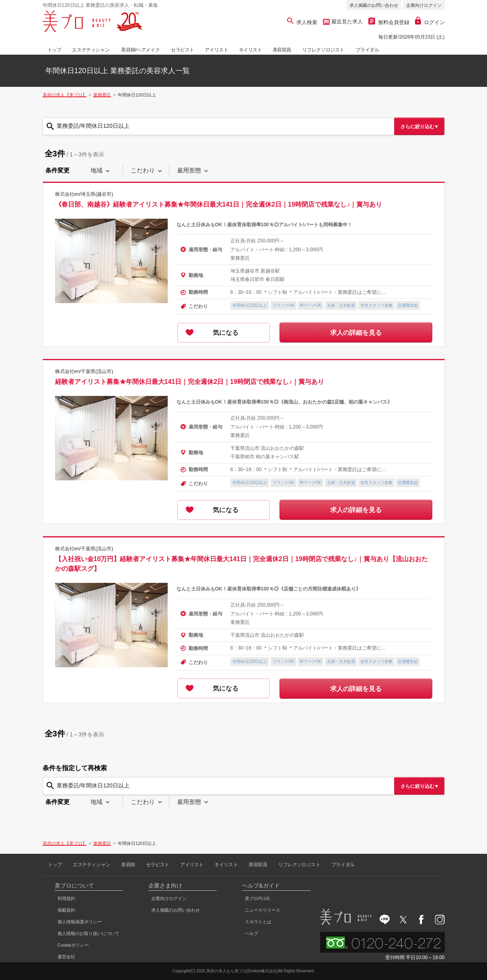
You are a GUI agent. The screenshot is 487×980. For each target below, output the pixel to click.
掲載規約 (66, 910)
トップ (54, 50)
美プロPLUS (257, 898)
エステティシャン (91, 50)
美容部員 (282, 50)
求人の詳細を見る (356, 333)
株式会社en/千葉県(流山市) (84, 371)
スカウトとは (258, 922)
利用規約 (66, 898)
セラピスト (183, 50)
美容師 (128, 865)
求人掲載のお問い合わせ (374, 5)
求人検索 (302, 22)
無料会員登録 (389, 22)
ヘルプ (252, 933)
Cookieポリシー (73, 945)
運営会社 (66, 957)
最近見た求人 (346, 22)
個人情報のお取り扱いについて (88, 933)
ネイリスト (251, 50)
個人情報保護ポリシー (80, 922)
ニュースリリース (263, 910)
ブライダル (367, 50)
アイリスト (216, 50)
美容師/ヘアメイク (140, 50)
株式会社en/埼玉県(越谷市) (84, 194)
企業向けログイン (424, 5)
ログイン (430, 22)
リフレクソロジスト (323, 50)
